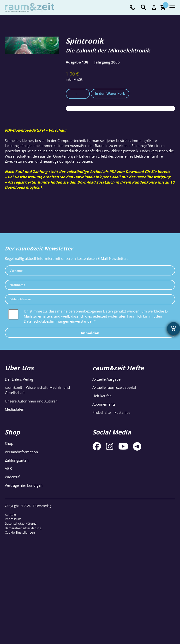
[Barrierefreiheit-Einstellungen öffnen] (174, 329)
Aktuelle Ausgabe (106, 379)
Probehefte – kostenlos (111, 412)
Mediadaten (15, 409)
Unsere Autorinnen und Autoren (31, 401)
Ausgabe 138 (77, 62)
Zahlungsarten (17, 460)
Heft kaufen (102, 396)
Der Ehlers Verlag (19, 379)
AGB (8, 468)
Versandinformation (21, 452)
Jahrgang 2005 (107, 62)
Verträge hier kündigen (24, 485)
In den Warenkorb (110, 93)
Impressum (13, 519)
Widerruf (12, 477)
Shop (9, 443)
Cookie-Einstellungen (20, 532)
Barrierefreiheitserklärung (23, 528)
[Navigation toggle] (172, 7)
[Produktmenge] (78, 94)
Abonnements (104, 404)
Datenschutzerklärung (21, 523)
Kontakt (11, 515)
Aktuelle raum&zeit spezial (114, 387)
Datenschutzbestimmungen (46, 321)
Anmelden (90, 333)
